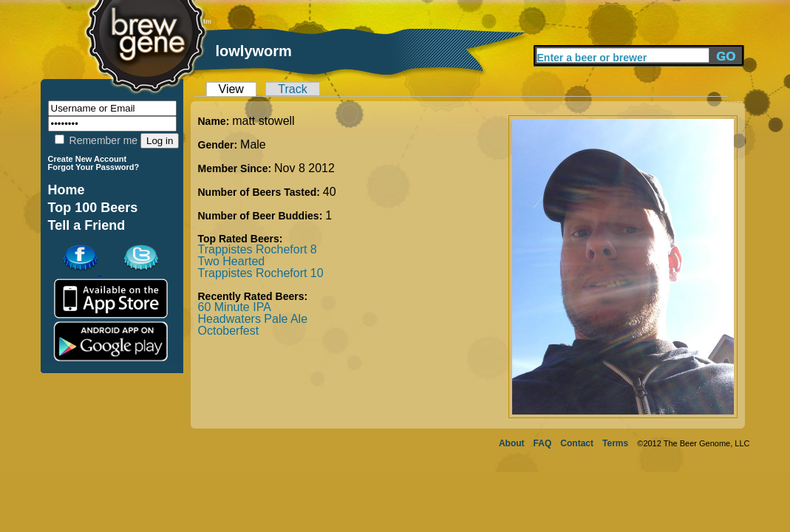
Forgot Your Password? (94, 167)
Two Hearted (232, 261)
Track (292, 89)
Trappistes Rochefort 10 (261, 273)
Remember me (96, 140)
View (231, 89)
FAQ (543, 443)
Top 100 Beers (93, 208)
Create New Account (88, 159)
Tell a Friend (87, 225)
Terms (615, 443)
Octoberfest (229, 331)
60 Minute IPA (235, 307)
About (512, 443)
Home (67, 190)
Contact (577, 443)
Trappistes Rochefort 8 (258, 249)
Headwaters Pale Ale (253, 319)
